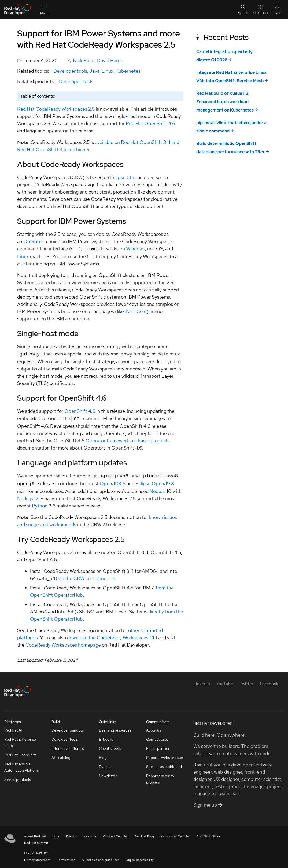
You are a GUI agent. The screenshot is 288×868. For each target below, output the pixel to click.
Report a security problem (160, 776)
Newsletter (108, 773)
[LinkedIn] (202, 681)
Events (105, 764)
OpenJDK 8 (113, 481)
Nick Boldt (84, 60)
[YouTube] (225, 681)
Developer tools (70, 71)
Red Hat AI (13, 728)
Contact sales (157, 737)
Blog (103, 755)
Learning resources (115, 728)
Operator (33, 241)
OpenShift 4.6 (80, 410)
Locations (89, 834)
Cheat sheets (110, 746)
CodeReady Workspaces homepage (63, 642)
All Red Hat (260, 10)
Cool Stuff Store (208, 834)
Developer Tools (76, 81)
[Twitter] (246, 681)
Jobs (56, 834)
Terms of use (66, 857)
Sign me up (208, 802)
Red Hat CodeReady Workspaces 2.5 (56, 109)
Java (94, 71)
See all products (18, 777)
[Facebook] (269, 681)
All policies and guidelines (101, 857)
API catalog (61, 755)
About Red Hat (35, 834)
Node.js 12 (28, 496)
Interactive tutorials (68, 746)
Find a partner (158, 746)
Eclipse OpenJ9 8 (155, 481)
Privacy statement (37, 857)
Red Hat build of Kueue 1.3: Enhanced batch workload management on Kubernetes (225, 102)
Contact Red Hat (115, 834)
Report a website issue (165, 755)
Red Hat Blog (144, 834)
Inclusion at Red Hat (175, 834)
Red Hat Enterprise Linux (20, 740)
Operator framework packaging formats (128, 439)
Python (40, 503)
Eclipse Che (123, 177)
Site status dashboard (164, 764)
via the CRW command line (87, 576)
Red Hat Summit (36, 840)
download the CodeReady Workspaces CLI (112, 635)
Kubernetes (128, 71)
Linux (108, 71)
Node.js (158, 489)
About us (154, 728)
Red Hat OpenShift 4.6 (150, 123)
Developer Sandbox (68, 728)
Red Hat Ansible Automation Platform (22, 765)
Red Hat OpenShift (20, 752)
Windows (136, 249)
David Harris (110, 60)
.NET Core (136, 311)
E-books (106, 737)
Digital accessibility (140, 857)
